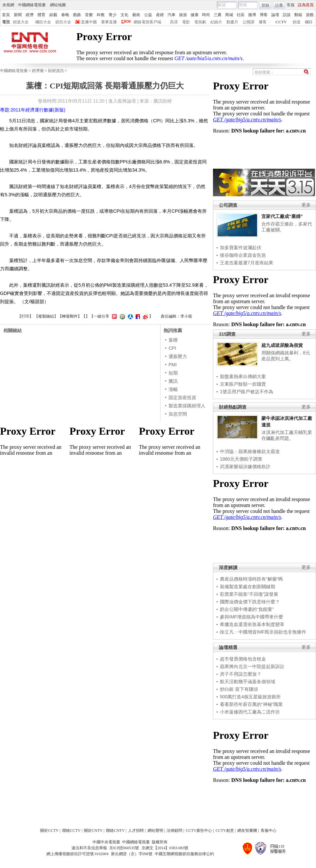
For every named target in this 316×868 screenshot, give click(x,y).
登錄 (265, 5)
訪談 (287, 15)
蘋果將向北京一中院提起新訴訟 (252, 666)
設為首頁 (306, 5)
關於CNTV (93, 831)
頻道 (297, 22)
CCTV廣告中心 (199, 831)
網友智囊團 (247, 831)
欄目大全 (43, 22)
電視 (6, 22)
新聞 (18, 15)
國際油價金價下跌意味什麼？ (250, 602)
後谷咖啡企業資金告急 (243, 255)
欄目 (309, 22)
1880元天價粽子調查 (241, 459)
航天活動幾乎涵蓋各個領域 (248, 682)
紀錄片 (216, 22)
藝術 (136, 15)
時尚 (206, 15)
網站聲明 (155, 831)
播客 (263, 22)
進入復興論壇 (122, 101)
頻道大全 (21, 22)
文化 (124, 15)
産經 (160, 15)
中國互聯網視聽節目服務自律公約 (184, 854)
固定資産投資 (182, 398)
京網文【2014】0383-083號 (165, 848)
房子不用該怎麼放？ (241, 674)
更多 (306, 205)
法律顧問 (174, 831)
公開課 (249, 22)
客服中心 (269, 831)
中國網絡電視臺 (32, 5)
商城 (229, 15)
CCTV (281, 22)
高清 (174, 22)
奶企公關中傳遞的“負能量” (247, 609)
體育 (41, 15)
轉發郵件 (70, 316)
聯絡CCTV (71, 831)
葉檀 (173, 340)
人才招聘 (136, 831)
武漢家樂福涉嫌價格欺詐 (245, 467)
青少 (113, 15)
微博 (252, 15)
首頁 (6, 15)
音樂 (89, 15)
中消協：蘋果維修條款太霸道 (250, 451)
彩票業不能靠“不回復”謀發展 (249, 594)
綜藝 (53, 15)
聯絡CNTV (115, 831)
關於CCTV (49, 831)
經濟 (30, 15)
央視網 (8, 5)
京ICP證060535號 (124, 848)
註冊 (279, 5)
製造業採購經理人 (187, 406)
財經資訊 (56, 71)
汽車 (171, 15)
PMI (173, 365)
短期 (173, 373)
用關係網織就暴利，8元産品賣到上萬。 (286, 356)
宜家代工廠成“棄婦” (282, 216)
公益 (148, 15)
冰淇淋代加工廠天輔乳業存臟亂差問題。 (287, 435)
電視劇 (200, 22)
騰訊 (173, 381)
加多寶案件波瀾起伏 (241, 248)
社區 (241, 15)
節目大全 (63, 22)
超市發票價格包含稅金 (243, 659)
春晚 (65, 15)
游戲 (310, 15)
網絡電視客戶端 (147, 22)
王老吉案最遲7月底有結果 (247, 263)
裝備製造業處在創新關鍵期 (248, 587)
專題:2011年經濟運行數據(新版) (33, 110)
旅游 (183, 15)
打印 (25, 316)
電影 (186, 22)
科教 (101, 15)
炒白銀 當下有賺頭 (239, 689)
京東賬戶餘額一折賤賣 (243, 384)
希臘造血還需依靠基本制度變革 (252, 624)
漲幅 (173, 389)
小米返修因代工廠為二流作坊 (250, 712)
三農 (218, 15)
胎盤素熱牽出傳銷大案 (243, 376)
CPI (172, 348)
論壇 (275, 15)
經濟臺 (38, 71)
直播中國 (89, 22)
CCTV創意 (225, 831)
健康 (195, 15)
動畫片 (232, 22)
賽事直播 (109, 22)
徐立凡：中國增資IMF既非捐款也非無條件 (263, 632)
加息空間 (178, 414)
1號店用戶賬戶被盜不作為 (247, 392)
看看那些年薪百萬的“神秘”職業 (251, 704)
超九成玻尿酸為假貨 (282, 345)
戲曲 (77, 15)
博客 (264, 15)
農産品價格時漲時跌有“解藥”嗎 (251, 579)
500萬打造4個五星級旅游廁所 (250, 697)
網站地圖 (58, 5)
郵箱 (298, 15)
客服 (291, 5)
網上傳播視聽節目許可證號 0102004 (78, 854)
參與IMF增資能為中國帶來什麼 (251, 617)
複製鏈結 (46, 316)
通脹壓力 (178, 356)
